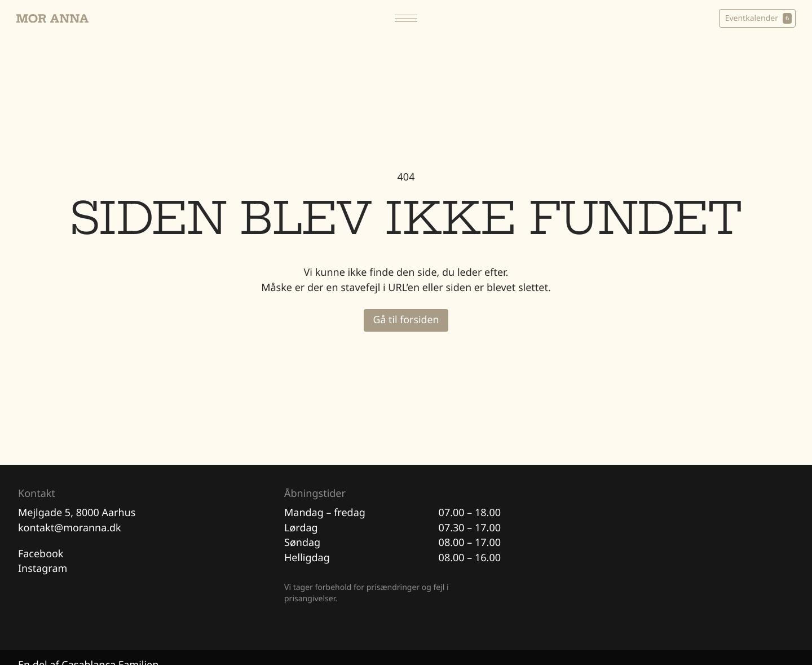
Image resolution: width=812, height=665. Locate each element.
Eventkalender (756, 19)
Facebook (41, 554)
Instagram (43, 569)
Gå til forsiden (406, 320)
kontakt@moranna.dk (70, 528)
